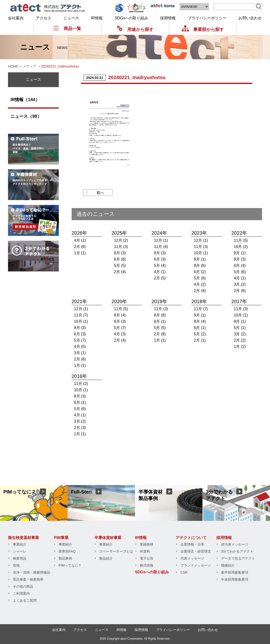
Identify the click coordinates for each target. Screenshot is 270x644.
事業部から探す (203, 29)
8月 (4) (120, 315)
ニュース (71, 18)
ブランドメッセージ (196, 565)
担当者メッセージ (235, 544)
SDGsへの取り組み (131, 18)
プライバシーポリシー (207, 18)
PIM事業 (61, 538)
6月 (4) (240, 266)
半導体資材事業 (108, 538)
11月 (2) (81, 384)
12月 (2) (121, 240)
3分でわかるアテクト (237, 551)
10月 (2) (241, 247)
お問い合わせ (250, 18)
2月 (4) (120, 272)
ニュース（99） (26, 116)
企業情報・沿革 (192, 544)
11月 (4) (161, 247)
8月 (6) (200, 266)
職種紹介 (228, 565)
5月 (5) (120, 266)
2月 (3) (80, 428)
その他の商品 (23, 586)
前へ (100, 193)
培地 (16, 565)
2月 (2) (240, 340)
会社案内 (16, 18)
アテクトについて (191, 538)
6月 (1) (160, 321)
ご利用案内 (21, 593)
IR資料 (145, 551)
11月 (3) (121, 247)
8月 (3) (120, 253)
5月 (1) (240, 328)
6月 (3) (160, 259)
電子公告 (147, 558)
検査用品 (20, 558)
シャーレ (20, 551)
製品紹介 (106, 558)
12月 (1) (161, 240)
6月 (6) (120, 259)
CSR (184, 572)
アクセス (44, 18)
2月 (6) (80, 247)
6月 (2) (200, 272)
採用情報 (168, 18)
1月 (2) (240, 347)
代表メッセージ (192, 558)
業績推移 (147, 544)
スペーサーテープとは (116, 551)
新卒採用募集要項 (235, 572)
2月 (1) (200, 340)
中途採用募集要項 (235, 579)
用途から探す (135, 29)
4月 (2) (200, 284)
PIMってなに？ (70, 565)
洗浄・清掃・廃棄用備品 (31, 572)
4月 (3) (120, 334)
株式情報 (147, 565)
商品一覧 (67, 28)
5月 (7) (80, 340)
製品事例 (65, 558)
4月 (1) (80, 240)
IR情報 (97, 18)
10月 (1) (201, 253)
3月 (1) (80, 353)
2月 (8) (160, 334)
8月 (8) (160, 315)
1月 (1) (80, 253)
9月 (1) (200, 259)
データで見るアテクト (238, 558)
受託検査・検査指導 (28, 579)
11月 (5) (241, 240)
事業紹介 (20, 544)
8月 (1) (240, 321)
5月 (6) (200, 278)
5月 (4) (160, 266)
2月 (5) (160, 278)
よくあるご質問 (25, 600)
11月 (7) (81, 315)
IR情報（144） (25, 100)
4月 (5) (80, 347)
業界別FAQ (67, 551)
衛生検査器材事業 (23, 538)
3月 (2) (240, 284)
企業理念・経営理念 (196, 551)
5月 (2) (200, 334)
